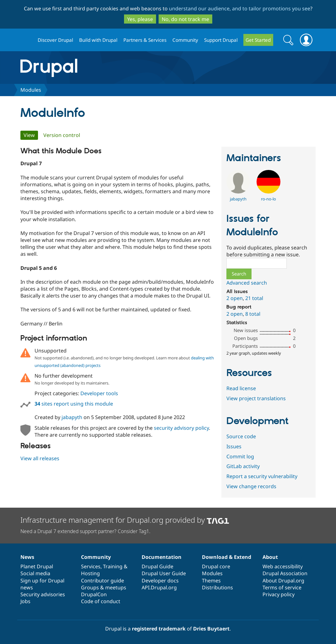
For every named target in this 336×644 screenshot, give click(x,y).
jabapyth (72, 417)
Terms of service (282, 587)
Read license (241, 388)
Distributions (217, 587)
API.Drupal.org (159, 587)
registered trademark (159, 629)
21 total (254, 298)
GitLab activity (243, 466)
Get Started (258, 40)
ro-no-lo (268, 199)
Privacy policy (279, 594)
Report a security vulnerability (262, 476)
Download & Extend (227, 557)
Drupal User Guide (164, 573)
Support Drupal (221, 40)
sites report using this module (74, 404)
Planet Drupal (37, 566)
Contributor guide (103, 581)
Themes (211, 581)
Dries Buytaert (211, 629)
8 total (253, 314)
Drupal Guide (157, 566)
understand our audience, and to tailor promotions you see (240, 8)
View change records (251, 486)
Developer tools (99, 393)
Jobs (25, 601)
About (270, 557)
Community (185, 40)
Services (91, 566)
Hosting (90, 573)
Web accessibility (283, 566)
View (31, 135)
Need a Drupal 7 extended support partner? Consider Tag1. (85, 531)
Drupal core (216, 566)
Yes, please (140, 19)
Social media (35, 573)
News (27, 557)
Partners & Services (145, 40)
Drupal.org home (26, 40)
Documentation (162, 557)
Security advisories (43, 594)
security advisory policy (181, 428)
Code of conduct (101, 601)
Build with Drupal (98, 40)
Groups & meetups (104, 587)
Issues (234, 446)
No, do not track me (185, 19)
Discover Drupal (55, 40)
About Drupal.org (283, 581)
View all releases (40, 458)
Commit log (240, 456)
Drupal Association (285, 573)
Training (113, 566)
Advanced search (247, 283)
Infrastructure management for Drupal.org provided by (125, 520)
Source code (241, 436)
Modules (31, 90)
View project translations (256, 398)
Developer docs (160, 581)
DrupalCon (94, 594)
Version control (62, 135)
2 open (235, 298)
